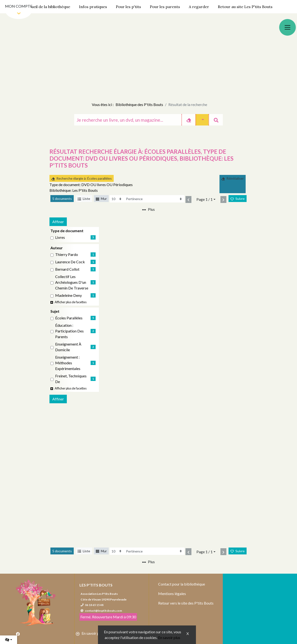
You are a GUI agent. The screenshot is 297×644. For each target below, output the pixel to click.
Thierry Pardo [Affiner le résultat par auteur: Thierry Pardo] (67, 254)
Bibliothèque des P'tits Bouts (139, 104)
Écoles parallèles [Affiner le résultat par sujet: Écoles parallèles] (69, 318)
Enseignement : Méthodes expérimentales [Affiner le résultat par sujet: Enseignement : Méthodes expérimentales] (68, 363)
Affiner (58, 222)
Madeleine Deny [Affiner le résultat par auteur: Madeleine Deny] (68, 295)
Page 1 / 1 (204, 199)
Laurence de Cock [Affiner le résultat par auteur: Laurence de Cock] (70, 262)
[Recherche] (128, 120)
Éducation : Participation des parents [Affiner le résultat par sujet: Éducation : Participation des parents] (69, 331)
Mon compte (19, 6)
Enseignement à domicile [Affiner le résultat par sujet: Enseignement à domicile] (68, 347)
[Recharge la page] (117, 199)
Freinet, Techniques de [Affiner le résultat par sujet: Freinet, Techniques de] (71, 379)
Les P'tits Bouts (96, 585)
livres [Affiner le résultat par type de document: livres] (60, 237)
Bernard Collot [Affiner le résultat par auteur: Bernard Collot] (67, 269)
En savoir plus (169, 637)
